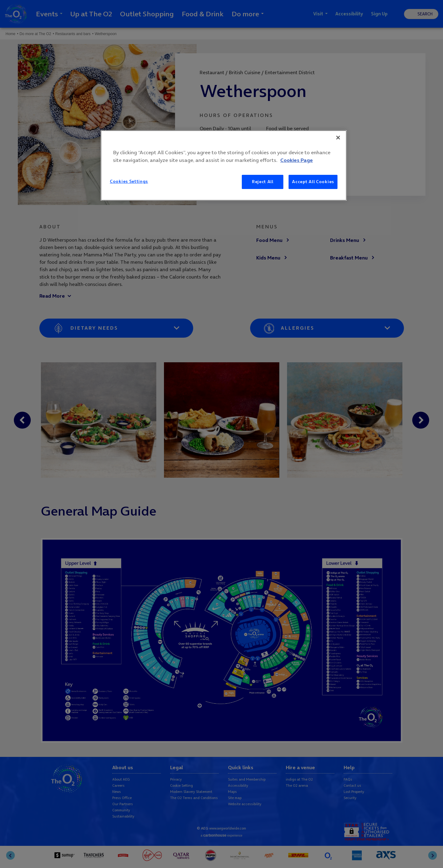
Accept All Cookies (313, 182)
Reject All (263, 182)
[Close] (338, 138)
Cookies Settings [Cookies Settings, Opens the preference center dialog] (129, 181)
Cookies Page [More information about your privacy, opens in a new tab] (297, 160)
